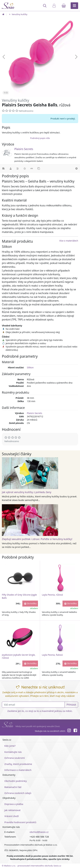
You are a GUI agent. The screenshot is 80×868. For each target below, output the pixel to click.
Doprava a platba (14, 804)
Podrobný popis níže (40, 138)
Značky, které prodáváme (18, 764)
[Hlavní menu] (74, 6)
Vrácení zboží (12, 816)
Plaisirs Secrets (24, 149)
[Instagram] (69, 731)
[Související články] (32, 168)
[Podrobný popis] (4, 168)
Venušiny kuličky (18, 14)
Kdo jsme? (10, 746)
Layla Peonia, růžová (52, 595)
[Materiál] (11, 168)
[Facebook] (75, 731)
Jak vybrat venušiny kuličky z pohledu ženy (27, 492)
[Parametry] (18, 168)
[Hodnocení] (25, 168)
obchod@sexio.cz (39, 832)
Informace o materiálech (18, 770)
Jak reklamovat (12, 810)
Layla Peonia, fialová (52, 655)
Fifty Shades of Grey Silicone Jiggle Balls (19, 596)
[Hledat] (45, 7)
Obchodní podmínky (16, 781)
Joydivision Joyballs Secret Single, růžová (19, 656)
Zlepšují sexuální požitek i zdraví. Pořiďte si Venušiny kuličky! (37, 539)
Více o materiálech (69, 241)
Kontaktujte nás (13, 752)
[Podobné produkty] (39, 168)
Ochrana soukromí (15, 758)
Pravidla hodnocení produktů (20, 822)
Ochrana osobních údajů (18, 793)
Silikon (30, 367)
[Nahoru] (76, 168)
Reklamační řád (13, 787)
